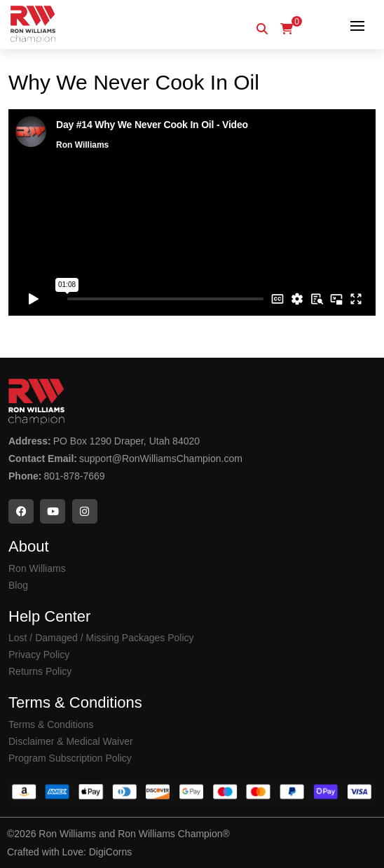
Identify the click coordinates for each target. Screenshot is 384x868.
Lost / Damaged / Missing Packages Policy (101, 638)
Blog (18, 585)
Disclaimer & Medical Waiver (71, 741)
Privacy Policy (39, 654)
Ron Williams (37, 568)
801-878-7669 (74, 476)
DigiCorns (110, 852)
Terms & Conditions (51, 724)
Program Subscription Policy (70, 758)
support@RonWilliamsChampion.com (161, 458)
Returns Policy (40, 671)
